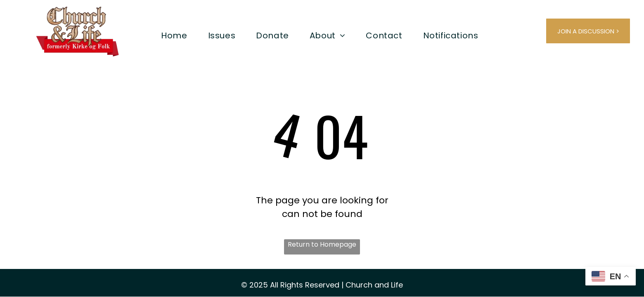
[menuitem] (174, 35)
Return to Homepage (322, 244)
